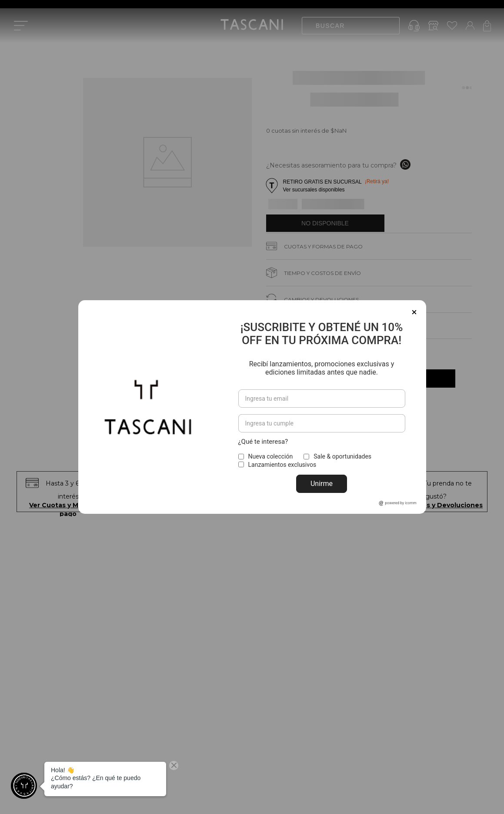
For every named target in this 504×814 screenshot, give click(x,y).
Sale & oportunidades (342, 456)
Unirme (322, 484)
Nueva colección (271, 456)
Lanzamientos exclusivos (282, 465)
